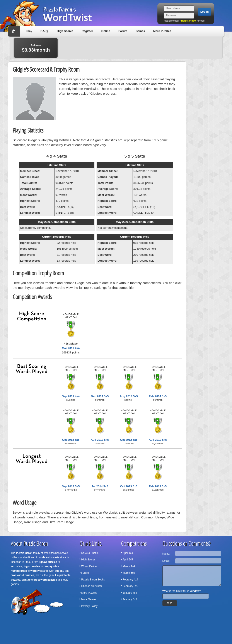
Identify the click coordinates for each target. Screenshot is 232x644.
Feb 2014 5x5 (158, 396)
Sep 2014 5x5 (71, 486)
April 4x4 (128, 553)
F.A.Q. (45, 31)
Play (29, 31)
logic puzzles (32, 566)
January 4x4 (130, 593)
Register (87, 31)
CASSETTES (142, 213)
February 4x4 (130, 580)
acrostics (17, 566)
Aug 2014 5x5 (129, 396)
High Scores (65, 31)
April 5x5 (128, 560)
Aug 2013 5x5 (100, 440)
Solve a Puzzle (90, 553)
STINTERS (62, 213)
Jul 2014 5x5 (100, 486)
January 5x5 (130, 599)
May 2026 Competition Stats (57, 222)
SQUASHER (141, 207)
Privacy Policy (90, 606)
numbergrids (19, 571)
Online (106, 31)
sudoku (60, 571)
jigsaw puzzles (48, 562)
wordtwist (37, 571)
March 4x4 (129, 566)
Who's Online (89, 566)
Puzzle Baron (24, 553)
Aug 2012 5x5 (158, 440)
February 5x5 (130, 586)
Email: (166, 561)
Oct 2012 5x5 (129, 440)
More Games (89, 599)
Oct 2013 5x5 (71, 440)
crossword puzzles (23, 575)
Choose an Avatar (92, 586)
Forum (123, 31)
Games (140, 31)
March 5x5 (129, 573)
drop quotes (51, 566)
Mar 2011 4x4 (71, 348)
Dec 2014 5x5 (100, 396)
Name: (166, 554)
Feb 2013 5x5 (158, 486)
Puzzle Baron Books (93, 580)
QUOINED (62, 207)
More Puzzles (162, 31)
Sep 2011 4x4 (71, 396)
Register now (189, 21)
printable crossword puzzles (39, 580)
